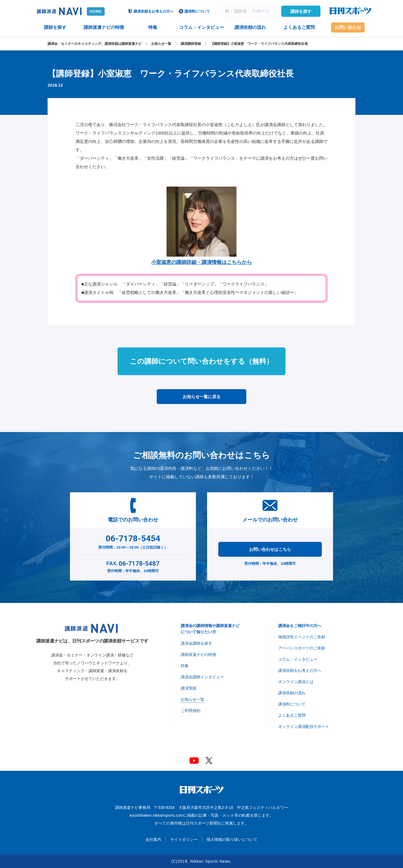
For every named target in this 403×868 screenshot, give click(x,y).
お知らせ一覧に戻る (202, 397)
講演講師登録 (191, 44)
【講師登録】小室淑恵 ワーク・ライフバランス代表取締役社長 (259, 44)
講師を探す (301, 11)
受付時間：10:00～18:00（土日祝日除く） (133, 541)
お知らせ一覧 (161, 44)
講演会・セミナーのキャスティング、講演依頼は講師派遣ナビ (95, 44)
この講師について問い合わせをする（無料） (201, 361)
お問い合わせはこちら (270, 549)
